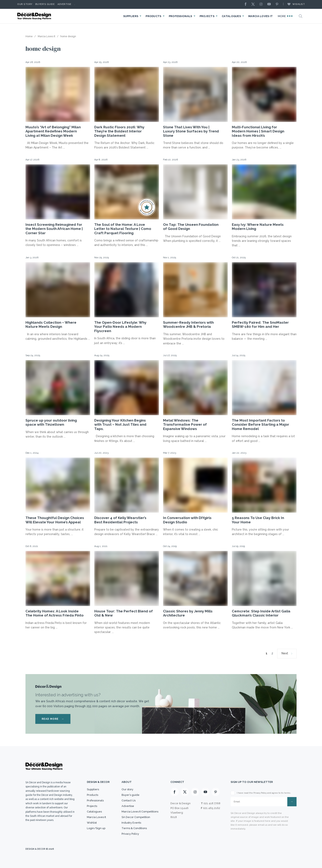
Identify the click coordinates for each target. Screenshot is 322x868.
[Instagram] (262, 4)
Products (153, 16)
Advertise (64, 4)
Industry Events (131, 823)
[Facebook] (247, 4)
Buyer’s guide (131, 795)
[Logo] (35, 16)
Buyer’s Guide (45, 4)
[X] (254, 4)
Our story (25, 4)
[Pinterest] (278, 4)
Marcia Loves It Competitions (140, 812)
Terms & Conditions (134, 828)
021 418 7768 (212, 803)
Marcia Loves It (261, 16)
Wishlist (294, 4)
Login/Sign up (96, 828)
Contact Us (129, 800)
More (285, 16)
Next (285, 653)
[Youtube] (270, 4)
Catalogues (231, 16)
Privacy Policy (130, 834)
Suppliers (131, 16)
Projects (207, 16)
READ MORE (53, 719)
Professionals (181, 16)
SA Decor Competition (136, 817)
